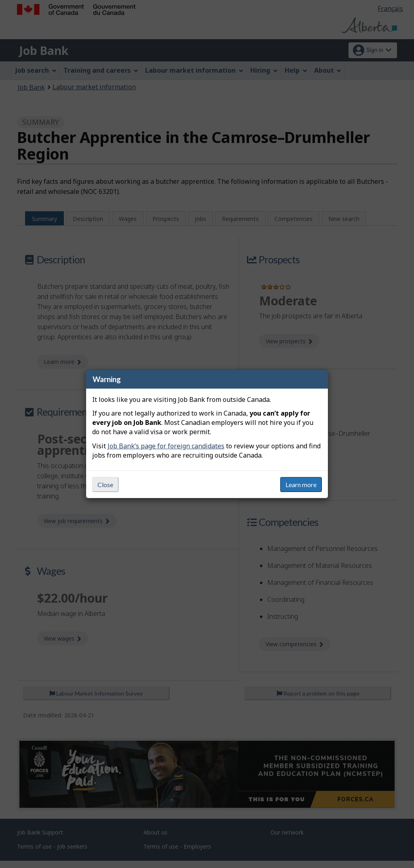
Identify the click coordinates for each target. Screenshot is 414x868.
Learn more (301, 484)
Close (105, 484)
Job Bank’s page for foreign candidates (166, 446)
